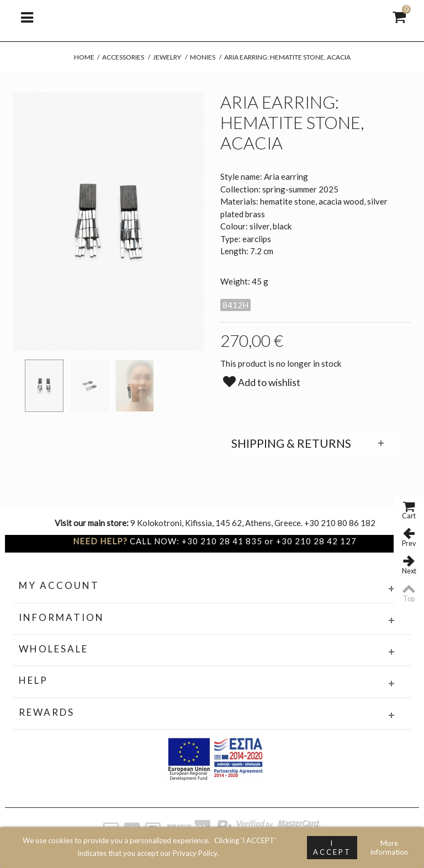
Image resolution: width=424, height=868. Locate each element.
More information (389, 848)
